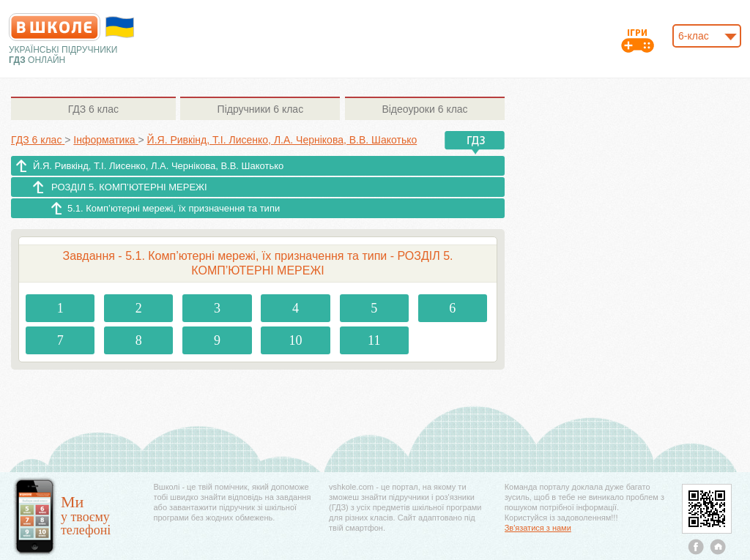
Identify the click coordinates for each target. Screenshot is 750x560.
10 (296, 340)
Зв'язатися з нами (538, 528)
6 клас (93, 109)
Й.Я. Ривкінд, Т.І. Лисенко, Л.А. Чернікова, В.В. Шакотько (158, 166)
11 (374, 340)
